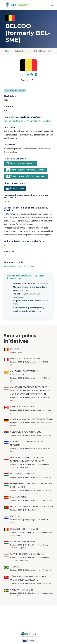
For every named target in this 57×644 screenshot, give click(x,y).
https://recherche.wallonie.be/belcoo (19, 266)
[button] (52, 5)
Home (8, 51)
